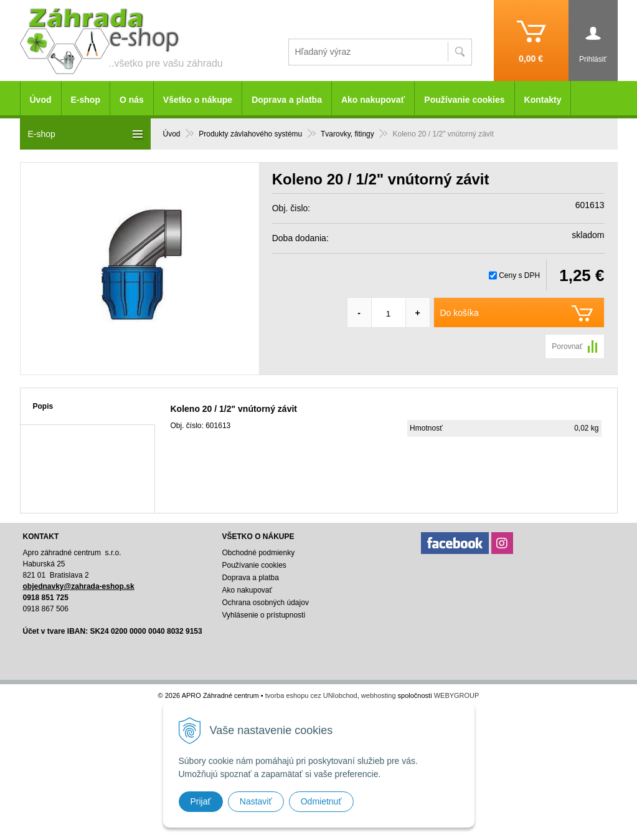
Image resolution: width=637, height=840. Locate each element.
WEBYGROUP (457, 695)
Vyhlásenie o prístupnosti (263, 615)
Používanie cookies (464, 100)
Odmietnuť (321, 801)
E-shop (86, 100)
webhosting (379, 695)
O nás (132, 100)
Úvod (41, 100)
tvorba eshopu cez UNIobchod (311, 695)
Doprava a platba (287, 100)
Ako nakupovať (373, 100)
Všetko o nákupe (198, 100)
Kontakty (543, 100)
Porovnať (567, 346)
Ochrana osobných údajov (265, 603)
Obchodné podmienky (258, 553)
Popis (43, 406)
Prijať (201, 801)
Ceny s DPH (519, 275)
